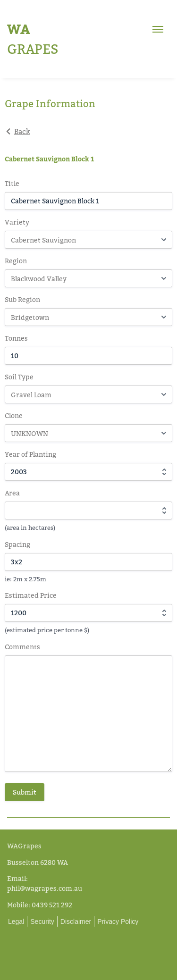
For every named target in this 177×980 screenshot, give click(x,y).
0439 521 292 (52, 905)
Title (12, 183)
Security (42, 921)
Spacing (17, 544)
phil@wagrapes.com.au (45, 888)
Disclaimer (76, 921)
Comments (22, 647)
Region (16, 261)
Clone (14, 415)
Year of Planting (30, 454)
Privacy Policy (118, 921)
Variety (17, 222)
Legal (16, 921)
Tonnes (16, 338)
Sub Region (22, 299)
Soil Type (19, 377)
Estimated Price (31, 595)
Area (12, 493)
